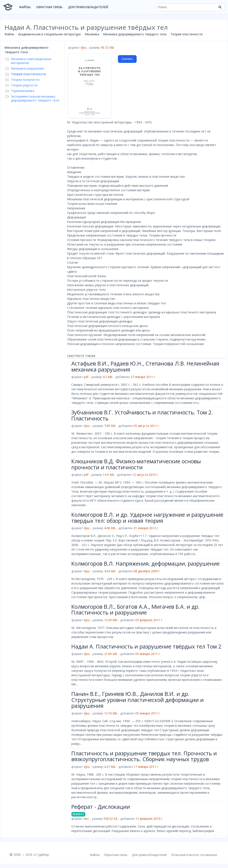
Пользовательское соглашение (194, 855)
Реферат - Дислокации (101, 807)
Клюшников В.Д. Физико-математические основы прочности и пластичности (136, 464)
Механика (92, 34)
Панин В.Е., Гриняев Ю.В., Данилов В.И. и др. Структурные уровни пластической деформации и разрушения (137, 700)
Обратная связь (49, 7)
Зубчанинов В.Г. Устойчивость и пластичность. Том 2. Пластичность (142, 415)
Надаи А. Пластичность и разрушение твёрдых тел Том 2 (146, 646)
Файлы (25, 7)
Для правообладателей (88, 7)
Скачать (127, 59)
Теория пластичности (187, 34)
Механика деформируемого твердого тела (135, 34)
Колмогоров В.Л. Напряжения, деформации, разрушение (145, 563)
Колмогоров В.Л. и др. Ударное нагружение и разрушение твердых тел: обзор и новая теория (147, 518)
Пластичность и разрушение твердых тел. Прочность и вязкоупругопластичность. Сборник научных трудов (144, 756)
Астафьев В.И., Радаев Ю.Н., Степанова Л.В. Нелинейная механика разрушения (145, 366)
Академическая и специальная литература (49, 34)
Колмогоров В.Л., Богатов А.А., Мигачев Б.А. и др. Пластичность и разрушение (135, 610)
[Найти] (220, 7)
